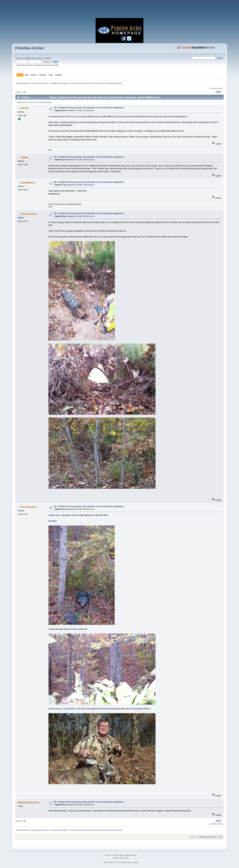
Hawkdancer (28, 183)
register (47, 58)
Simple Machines (130, 855)
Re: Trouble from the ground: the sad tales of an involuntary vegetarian (89, 108)
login (39, 58)
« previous (213, 88)
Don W (25, 108)
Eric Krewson (29, 214)
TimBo (25, 157)
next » (221, 88)
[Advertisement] (119, 10)
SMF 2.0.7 (109, 855)
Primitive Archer (30, 48)
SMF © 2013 (119, 855)
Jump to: (192, 837)
